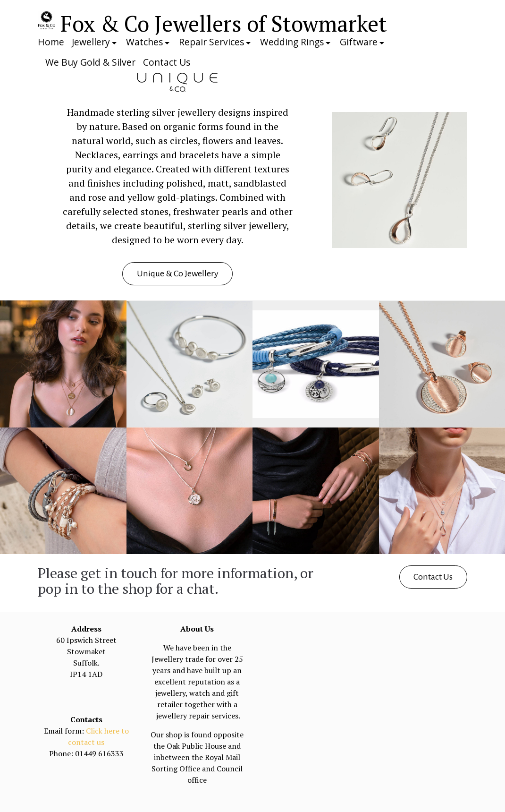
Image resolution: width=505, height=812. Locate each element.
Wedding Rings (292, 42)
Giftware (359, 42)
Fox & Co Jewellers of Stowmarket (224, 23)
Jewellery (91, 42)
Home (51, 42)
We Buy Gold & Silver (90, 62)
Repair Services (211, 42)
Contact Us (167, 62)
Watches (144, 42)
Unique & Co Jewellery (178, 274)
